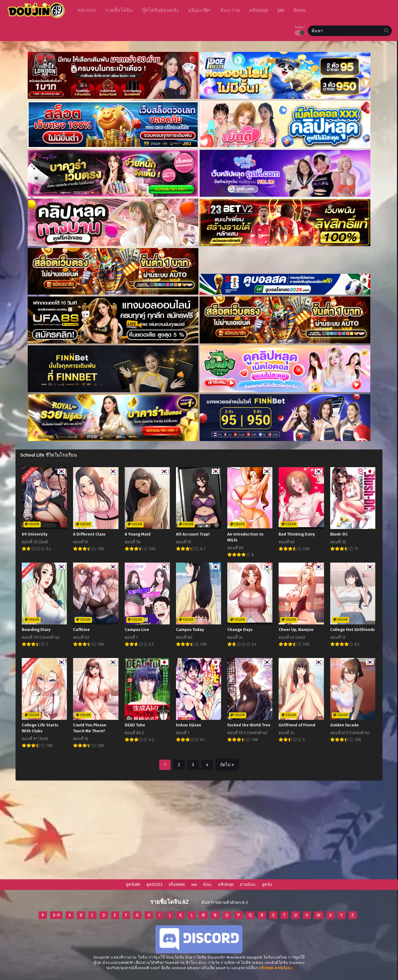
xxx (194, 884)
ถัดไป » (227, 765)
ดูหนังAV (133, 884)
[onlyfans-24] (276, 968)
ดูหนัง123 (154, 884)
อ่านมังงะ (248, 884)
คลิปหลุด (226, 884)
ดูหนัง (267, 884)
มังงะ (207, 884)
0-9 (56, 915)
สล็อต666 (177, 884)
